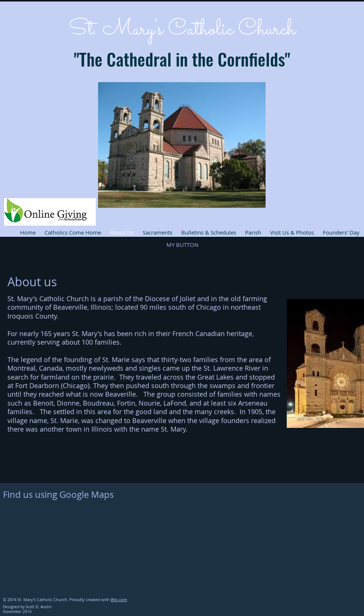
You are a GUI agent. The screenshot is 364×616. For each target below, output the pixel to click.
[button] (182, 245)
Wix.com (119, 599)
